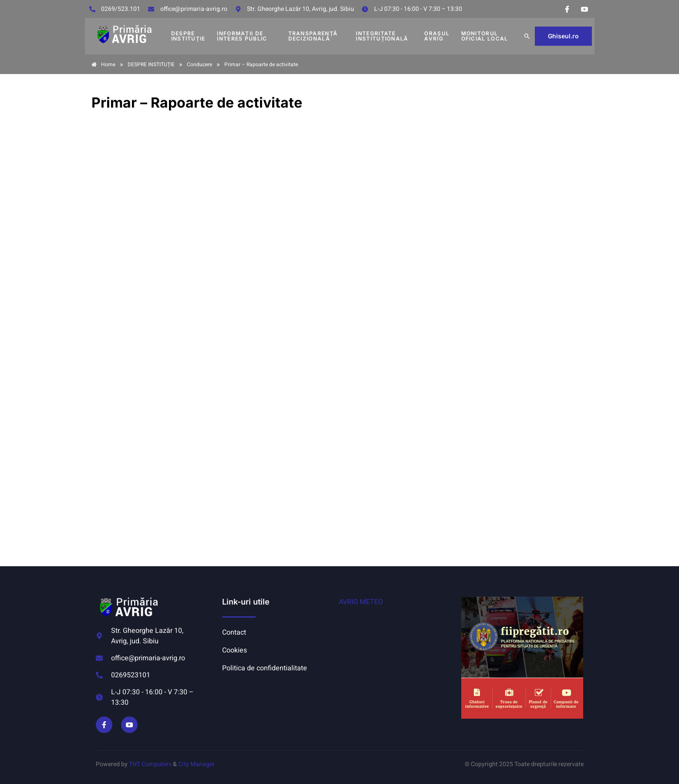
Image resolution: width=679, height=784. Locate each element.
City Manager (196, 764)
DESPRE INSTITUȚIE (188, 36)
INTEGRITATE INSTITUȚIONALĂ (382, 36)
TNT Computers (150, 764)
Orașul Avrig (437, 36)
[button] (527, 36)
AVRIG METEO (361, 602)
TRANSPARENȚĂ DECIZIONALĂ (313, 36)
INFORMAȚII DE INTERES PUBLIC (242, 36)
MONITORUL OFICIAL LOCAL (485, 36)
